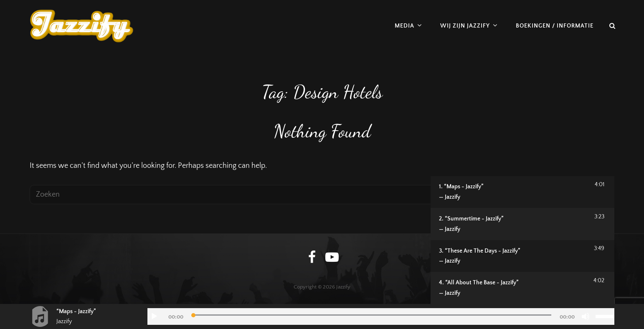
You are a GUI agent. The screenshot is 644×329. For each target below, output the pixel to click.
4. (510, 289)
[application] (381, 316)
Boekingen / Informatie (555, 26)
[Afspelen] (154, 316)
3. (510, 257)
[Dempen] (586, 316)
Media (404, 26)
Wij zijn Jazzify (465, 26)
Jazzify (343, 287)
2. (510, 225)
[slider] (371, 315)
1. (510, 193)
